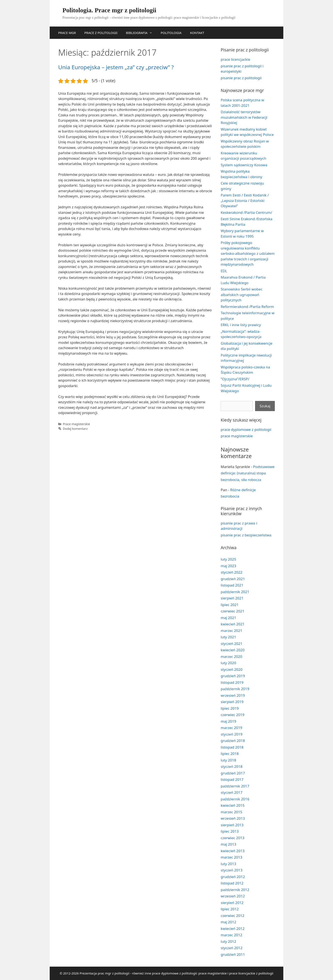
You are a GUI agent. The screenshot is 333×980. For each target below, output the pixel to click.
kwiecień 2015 (233, 805)
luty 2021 (228, 637)
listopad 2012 (232, 883)
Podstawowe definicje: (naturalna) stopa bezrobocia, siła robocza (248, 473)
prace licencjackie (235, 59)
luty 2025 (228, 559)
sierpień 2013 (232, 825)
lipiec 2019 (230, 708)
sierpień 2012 (232, 903)
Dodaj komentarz (75, 429)
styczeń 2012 (232, 948)
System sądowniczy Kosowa (244, 165)
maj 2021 (228, 618)
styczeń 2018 (232, 766)
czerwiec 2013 (233, 838)
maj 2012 (228, 922)
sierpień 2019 (232, 702)
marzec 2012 (231, 935)
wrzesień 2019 (233, 695)
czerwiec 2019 (233, 715)
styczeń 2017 (232, 792)
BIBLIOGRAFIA (141, 33)
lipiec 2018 (230, 754)
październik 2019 (235, 689)
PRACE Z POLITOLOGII (101, 33)
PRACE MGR (67, 33)
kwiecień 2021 (233, 624)
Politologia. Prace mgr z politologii (109, 10)
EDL (224, 271)
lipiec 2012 (230, 909)
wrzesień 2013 (233, 818)
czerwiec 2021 (233, 611)
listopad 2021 (232, 585)
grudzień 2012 (233, 877)
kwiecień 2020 (233, 650)
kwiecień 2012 (233, 929)
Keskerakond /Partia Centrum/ (246, 212)
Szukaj (265, 406)
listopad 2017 (232, 779)
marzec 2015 (231, 812)
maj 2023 (228, 566)
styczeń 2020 (232, 669)
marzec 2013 (231, 857)
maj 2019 (228, 721)
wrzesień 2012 (233, 896)
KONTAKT (197, 33)
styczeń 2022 (232, 572)
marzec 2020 (231, 656)
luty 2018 (228, 760)
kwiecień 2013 (233, 851)
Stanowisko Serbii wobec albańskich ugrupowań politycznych (242, 295)
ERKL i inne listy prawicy (241, 325)
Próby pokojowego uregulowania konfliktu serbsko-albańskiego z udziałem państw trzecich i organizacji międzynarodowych (248, 253)
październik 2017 (235, 786)
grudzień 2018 (233, 741)
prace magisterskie (237, 436)
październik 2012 (235, 890)
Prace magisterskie (76, 424)
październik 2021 (235, 592)
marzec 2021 (231, 631)
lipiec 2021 (230, 605)
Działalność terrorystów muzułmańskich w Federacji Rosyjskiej (244, 117)
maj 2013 (228, 844)
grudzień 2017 (233, 773)
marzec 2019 (231, 728)
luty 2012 (228, 941)
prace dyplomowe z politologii (246, 429)
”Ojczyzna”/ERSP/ (235, 379)
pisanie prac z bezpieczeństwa (246, 535)
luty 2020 (228, 663)
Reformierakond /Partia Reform (247, 307)
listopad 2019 (232, 682)
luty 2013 (228, 864)
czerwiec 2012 (233, 916)
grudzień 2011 (233, 954)
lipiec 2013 (230, 831)
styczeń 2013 (232, 870)
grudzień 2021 (233, 579)
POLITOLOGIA (171, 33)
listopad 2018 (232, 747)
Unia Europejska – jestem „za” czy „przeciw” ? (116, 67)
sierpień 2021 (232, 598)
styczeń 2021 (232, 644)
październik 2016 (235, 799)
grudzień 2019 (233, 676)
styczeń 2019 (232, 734)
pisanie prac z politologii (241, 78)
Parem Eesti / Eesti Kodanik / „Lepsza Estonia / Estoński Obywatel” (245, 200)
